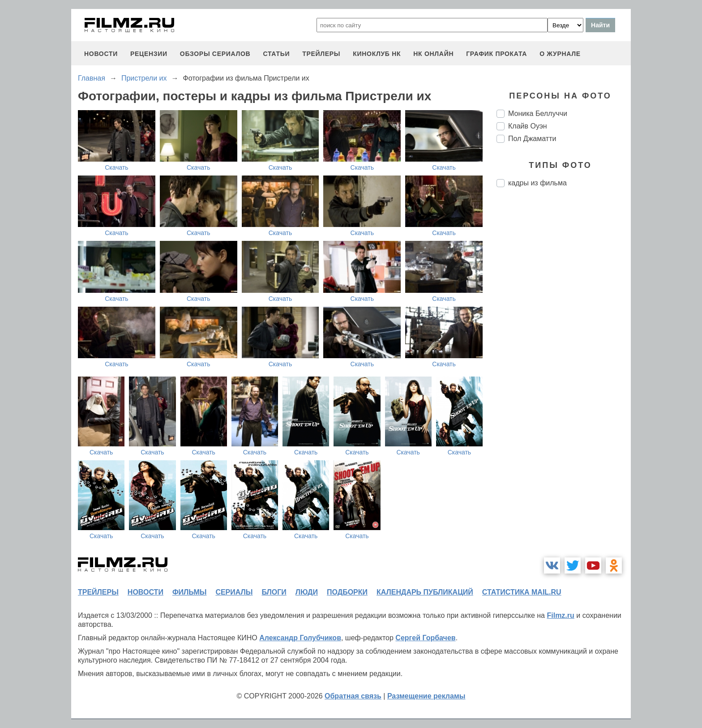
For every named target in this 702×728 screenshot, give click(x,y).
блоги (274, 592)
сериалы (234, 592)
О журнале (560, 54)
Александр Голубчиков (300, 638)
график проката (497, 54)
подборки (347, 592)
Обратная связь (353, 696)
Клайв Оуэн (528, 126)
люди (307, 592)
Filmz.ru (560, 615)
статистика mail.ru (522, 592)
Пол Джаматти (532, 139)
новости (101, 54)
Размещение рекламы (426, 696)
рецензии (149, 54)
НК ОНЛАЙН (433, 54)
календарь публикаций (425, 592)
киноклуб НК (377, 54)
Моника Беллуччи (538, 113)
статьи (276, 54)
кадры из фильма (537, 183)
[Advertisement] (564, 344)
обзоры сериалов (215, 54)
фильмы (189, 592)
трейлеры (321, 54)
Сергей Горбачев (425, 638)
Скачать (117, 167)
